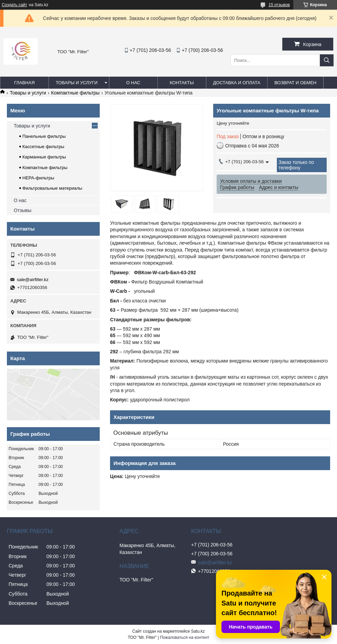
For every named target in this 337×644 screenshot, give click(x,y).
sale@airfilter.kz (33, 280)
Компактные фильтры (75, 93)
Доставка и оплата (237, 83)
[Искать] (327, 60)
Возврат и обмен (295, 83)
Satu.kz (198, 631)
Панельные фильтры (44, 136)
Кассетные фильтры (43, 147)
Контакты (182, 83)
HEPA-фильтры (38, 178)
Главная (24, 83)
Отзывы (23, 210)
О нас (133, 83)
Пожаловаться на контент (184, 637)
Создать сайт (14, 5)
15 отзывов (279, 5)
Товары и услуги (77, 83)
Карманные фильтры (44, 157)
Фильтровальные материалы (52, 188)
